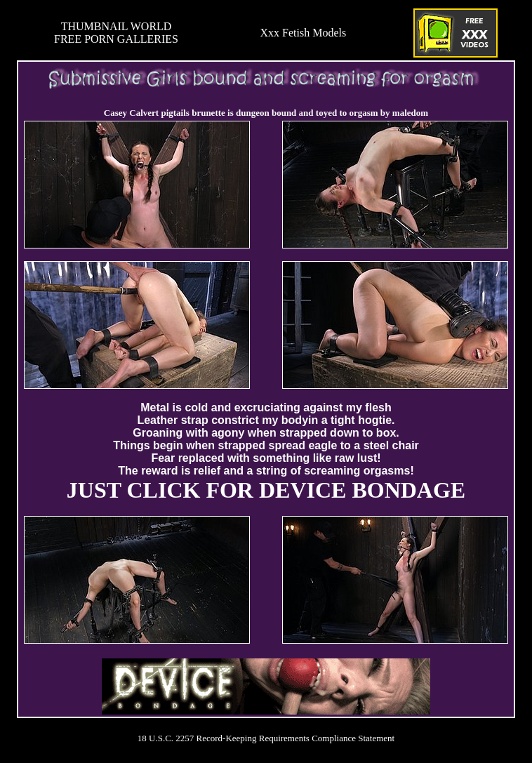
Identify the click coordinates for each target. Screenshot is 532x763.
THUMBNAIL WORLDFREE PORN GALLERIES (116, 33)
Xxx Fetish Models (304, 33)
